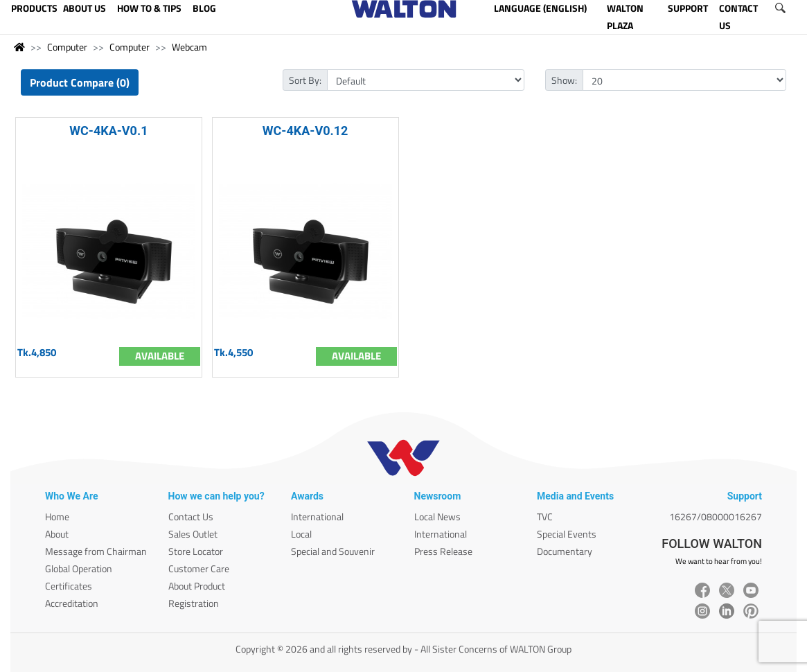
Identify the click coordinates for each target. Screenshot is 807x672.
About (57, 534)
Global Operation (79, 568)
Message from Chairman (96, 551)
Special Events (567, 534)
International (317, 516)
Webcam (189, 47)
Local (301, 534)
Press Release (443, 551)
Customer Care (199, 568)
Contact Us (191, 516)
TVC (545, 516)
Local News (437, 516)
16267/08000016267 (716, 516)
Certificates (69, 586)
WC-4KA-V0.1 (108, 131)
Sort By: (305, 80)
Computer (67, 47)
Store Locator (196, 551)
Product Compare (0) (80, 82)
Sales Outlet (193, 534)
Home (57, 516)
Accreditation (72, 603)
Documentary (565, 551)
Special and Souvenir (333, 551)
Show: (564, 80)
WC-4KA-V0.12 (305, 131)
